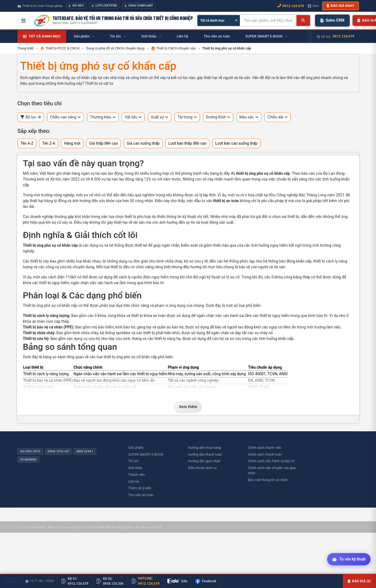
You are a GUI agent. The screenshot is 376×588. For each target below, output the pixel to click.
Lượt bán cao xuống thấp (236, 143)
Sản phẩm (136, 448)
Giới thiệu (135, 468)
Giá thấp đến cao (104, 143)
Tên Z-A (49, 143)
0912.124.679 (344, 36)
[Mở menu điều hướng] (24, 21)
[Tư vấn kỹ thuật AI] (349, 560)
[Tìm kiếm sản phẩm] (268, 21)
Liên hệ (134, 481)
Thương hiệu (103, 117)
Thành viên (137, 475)
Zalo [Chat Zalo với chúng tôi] (313, 6)
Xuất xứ (160, 117)
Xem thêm (188, 407)
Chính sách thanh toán (265, 454)
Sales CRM (332, 20)
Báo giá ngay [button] (340, 6)
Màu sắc (249, 117)
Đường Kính (218, 117)
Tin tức (134, 461)
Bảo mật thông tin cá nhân (268, 480)
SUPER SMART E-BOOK (146, 454)
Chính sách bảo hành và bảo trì (271, 461)
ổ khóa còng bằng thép (291, 277)
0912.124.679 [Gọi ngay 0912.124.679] (291, 6)
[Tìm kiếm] (303, 21)
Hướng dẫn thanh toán (205, 454)
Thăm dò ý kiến (140, 488)
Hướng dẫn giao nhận (204, 461)
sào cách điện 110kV (59, 277)
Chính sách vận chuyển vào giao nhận (272, 470)
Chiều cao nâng (65, 117)
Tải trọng (187, 117)
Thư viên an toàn (141, 495)
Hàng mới (72, 143)
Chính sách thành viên (264, 448)
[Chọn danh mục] (219, 21)
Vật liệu (133, 117)
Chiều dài (278, 117)
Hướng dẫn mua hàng (205, 448)
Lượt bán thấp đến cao (187, 143)
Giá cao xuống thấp (143, 143)
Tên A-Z (27, 143)
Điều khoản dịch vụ (202, 468)
